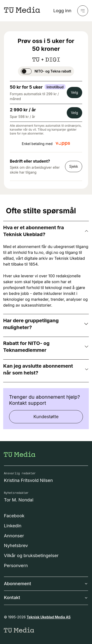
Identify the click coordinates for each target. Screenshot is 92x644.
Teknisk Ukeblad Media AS (49, 617)
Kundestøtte (46, 417)
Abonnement (46, 584)
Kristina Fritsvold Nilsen (28, 480)
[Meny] (83, 11)
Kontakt (46, 597)
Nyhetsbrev (16, 545)
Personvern (16, 566)
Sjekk (74, 166)
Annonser (14, 536)
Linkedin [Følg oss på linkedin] (13, 526)
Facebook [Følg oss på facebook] (14, 516)
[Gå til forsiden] (20, 454)
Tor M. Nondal (19, 500)
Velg (74, 92)
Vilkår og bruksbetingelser (31, 556)
